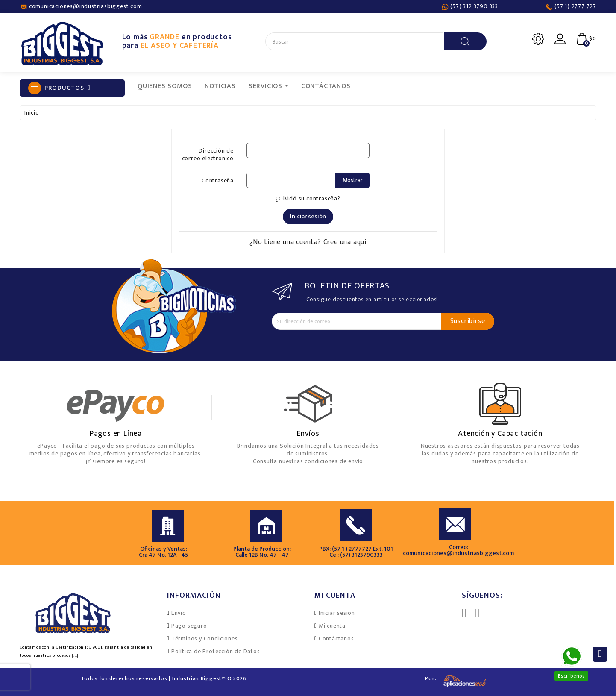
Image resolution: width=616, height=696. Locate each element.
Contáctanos (336, 639)
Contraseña (218, 180)
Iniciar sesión (308, 216)
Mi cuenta (332, 626)
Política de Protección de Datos (216, 651)
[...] (75, 655)
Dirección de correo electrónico (208, 154)
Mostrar (353, 180)
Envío (179, 613)
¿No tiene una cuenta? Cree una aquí (308, 242)
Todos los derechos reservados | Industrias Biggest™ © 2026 (164, 678)
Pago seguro (189, 626)
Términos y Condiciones (205, 639)
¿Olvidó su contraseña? (308, 198)
